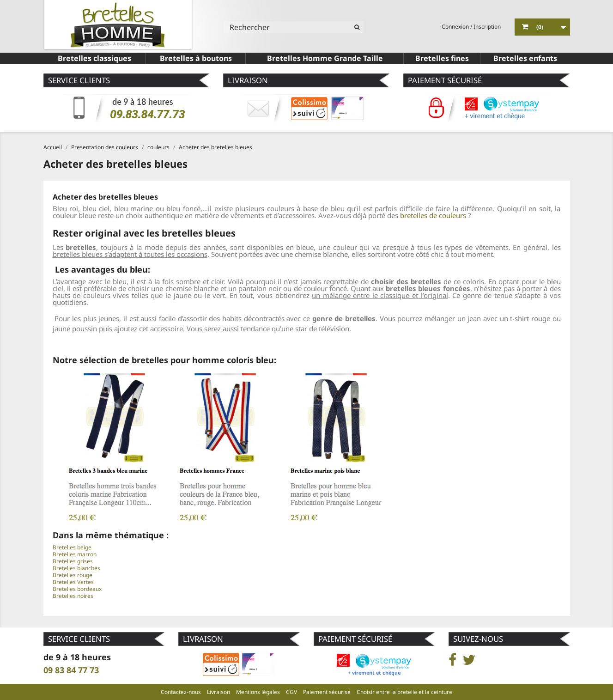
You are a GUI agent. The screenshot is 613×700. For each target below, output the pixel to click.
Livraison (218, 692)
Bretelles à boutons (196, 58)
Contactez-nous (181, 692)
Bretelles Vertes (73, 582)
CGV (291, 692)
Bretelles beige (72, 547)
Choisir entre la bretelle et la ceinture (404, 692)
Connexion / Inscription (471, 27)
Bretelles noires (73, 596)
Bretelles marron (75, 554)
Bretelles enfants (525, 58)
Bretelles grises (73, 561)
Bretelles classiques (94, 58)
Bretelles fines (442, 58)
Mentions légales (258, 692)
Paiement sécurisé (327, 692)
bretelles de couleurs (433, 215)
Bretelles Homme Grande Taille (325, 58)
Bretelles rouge (73, 575)
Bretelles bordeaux (77, 589)
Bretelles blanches (76, 568)
